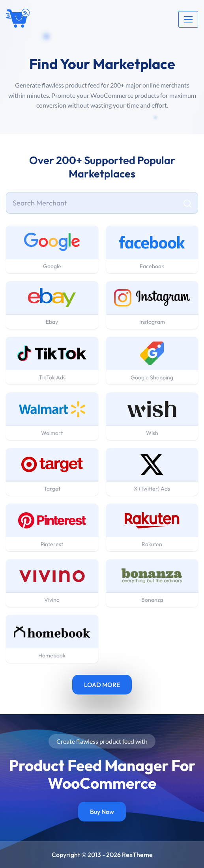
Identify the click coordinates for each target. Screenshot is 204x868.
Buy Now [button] (102, 812)
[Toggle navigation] (188, 19)
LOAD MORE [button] (102, 685)
